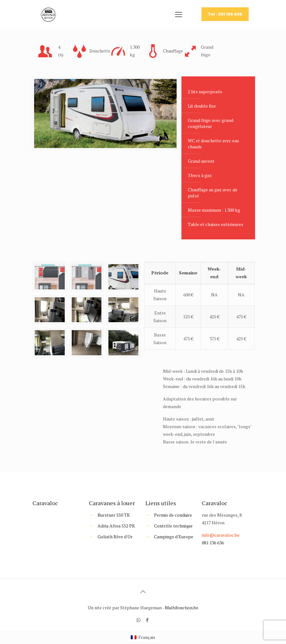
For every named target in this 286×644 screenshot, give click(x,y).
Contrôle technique (173, 526)
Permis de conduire (173, 515)
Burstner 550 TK (114, 515)
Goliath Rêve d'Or (115, 537)
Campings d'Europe (174, 537)
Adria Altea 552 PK (116, 526)
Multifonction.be (182, 608)
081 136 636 (213, 543)
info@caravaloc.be (221, 535)
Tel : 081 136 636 (225, 14)
